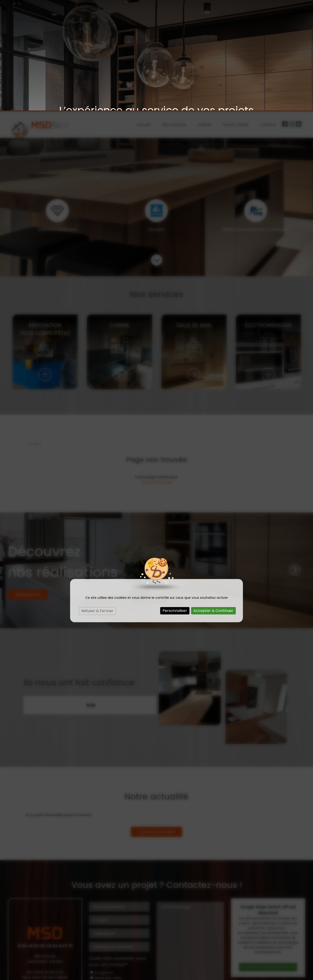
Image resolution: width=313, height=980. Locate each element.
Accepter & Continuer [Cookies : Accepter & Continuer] (213, 500)
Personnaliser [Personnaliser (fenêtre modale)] (175, 500)
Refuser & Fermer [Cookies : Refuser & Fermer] (97, 500)
